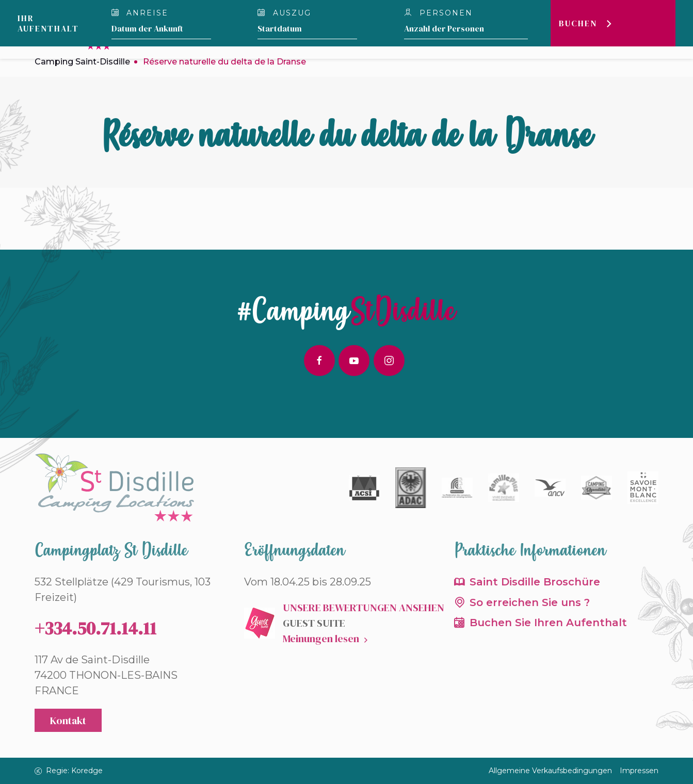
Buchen (578, 23)
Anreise (140, 13)
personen (438, 13)
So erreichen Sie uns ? (530, 602)
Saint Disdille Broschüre (535, 582)
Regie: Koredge (69, 771)
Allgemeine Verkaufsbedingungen (550, 771)
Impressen (639, 771)
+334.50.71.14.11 (95, 628)
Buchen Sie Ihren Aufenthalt (548, 623)
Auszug (284, 13)
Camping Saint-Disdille (82, 62)
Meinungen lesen (321, 639)
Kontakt (68, 721)
